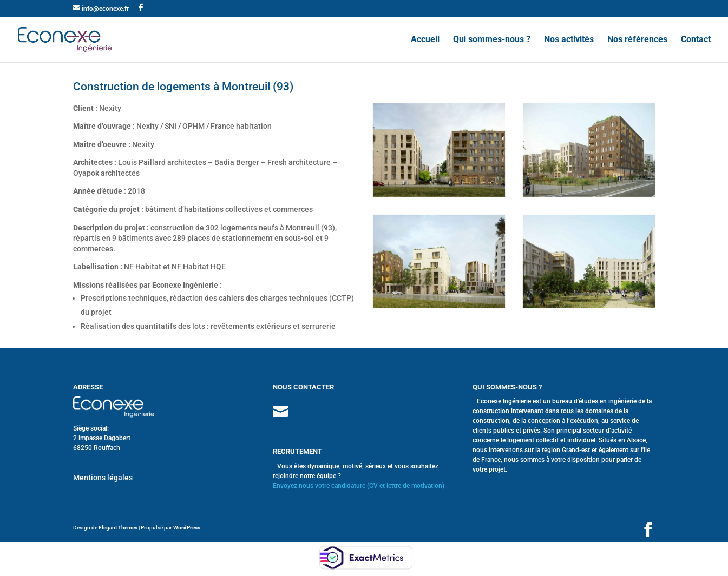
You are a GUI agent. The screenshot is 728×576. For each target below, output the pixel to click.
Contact (696, 40)
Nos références (637, 40)
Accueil (425, 40)
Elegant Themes (118, 528)
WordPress (187, 528)
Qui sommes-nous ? (492, 40)
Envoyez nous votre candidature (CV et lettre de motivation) (359, 486)
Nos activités (569, 40)
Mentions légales (103, 478)
